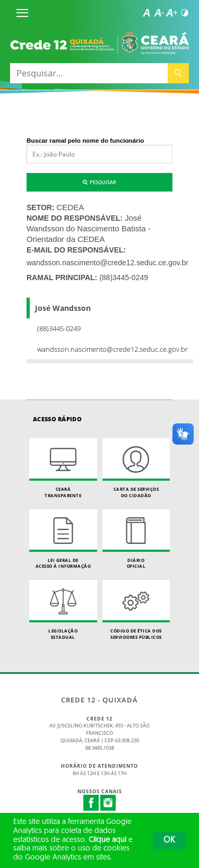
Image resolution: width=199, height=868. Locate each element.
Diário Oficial (136, 539)
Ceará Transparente (63, 468)
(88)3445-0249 (124, 277)
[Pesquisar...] (89, 73)
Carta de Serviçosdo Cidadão (136, 468)
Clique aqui (107, 840)
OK (169, 840)
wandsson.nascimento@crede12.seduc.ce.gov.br (107, 263)
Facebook (91, 803)
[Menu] (22, 13)
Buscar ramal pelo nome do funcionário (85, 140)
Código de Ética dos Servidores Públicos (136, 610)
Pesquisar (99, 182)
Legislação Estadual (63, 610)
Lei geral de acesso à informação (63, 539)
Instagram (108, 803)
